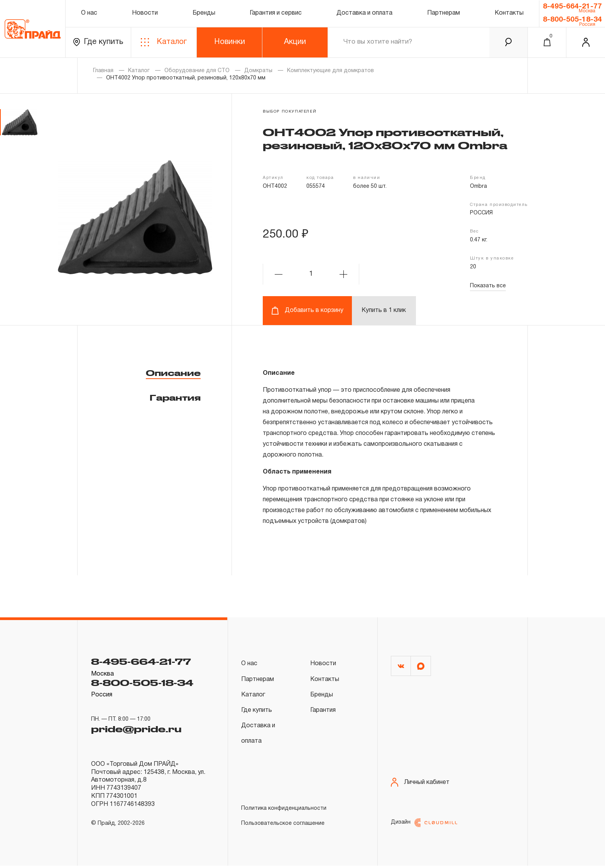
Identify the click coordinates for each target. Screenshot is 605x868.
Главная (103, 71)
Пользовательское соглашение (283, 823)
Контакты (509, 13)
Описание (173, 373)
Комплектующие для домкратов (330, 71)
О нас (89, 13)
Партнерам (444, 13)
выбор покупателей (290, 112)
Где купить (98, 42)
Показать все (488, 286)
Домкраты (258, 71)
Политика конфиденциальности (284, 808)
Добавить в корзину (307, 311)
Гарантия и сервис (276, 13)
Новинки (230, 42)
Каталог (164, 42)
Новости (145, 13)
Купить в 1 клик (384, 310)
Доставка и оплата (364, 13)
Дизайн (424, 825)
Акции (295, 42)
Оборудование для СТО (197, 71)
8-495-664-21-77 (572, 7)
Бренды (204, 13)
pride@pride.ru (136, 729)
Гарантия (175, 398)
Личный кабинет (420, 785)
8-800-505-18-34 (572, 20)
